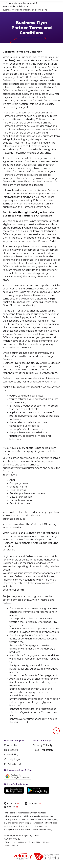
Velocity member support (22, 3)
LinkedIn (11, 807)
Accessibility (11, 755)
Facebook (12, 803)
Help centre (11, 750)
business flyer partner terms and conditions (25, 10)
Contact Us (11, 745)
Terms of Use (35, 842)
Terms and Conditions (14, 6)
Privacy (47, 842)
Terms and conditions (16, 842)
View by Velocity (43, 745)
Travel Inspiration (43, 750)
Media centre (12, 845)
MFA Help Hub (13, 764)
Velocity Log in (13, 759)
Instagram (33, 803)
